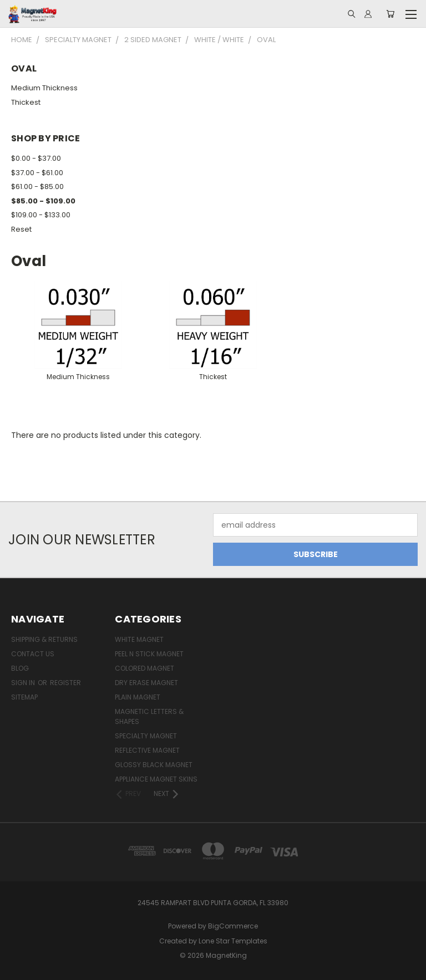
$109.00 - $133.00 (41, 215)
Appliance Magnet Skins (156, 779)
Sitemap (24, 697)
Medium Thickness (44, 88)
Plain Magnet (138, 697)
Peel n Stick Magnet (149, 654)
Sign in (24, 683)
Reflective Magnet (147, 750)
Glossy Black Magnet (154, 765)
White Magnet (139, 639)
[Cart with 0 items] (390, 14)
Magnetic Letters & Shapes (149, 716)
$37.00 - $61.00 (37, 173)
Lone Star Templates (233, 941)
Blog (20, 668)
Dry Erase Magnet (146, 683)
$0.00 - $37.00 (36, 158)
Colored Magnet (144, 668)
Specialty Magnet (146, 736)
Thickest (26, 102)
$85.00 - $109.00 (43, 201)
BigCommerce (233, 926)
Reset (21, 229)
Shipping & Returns (44, 639)
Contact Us (33, 654)
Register (65, 683)
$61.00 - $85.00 (37, 187)
